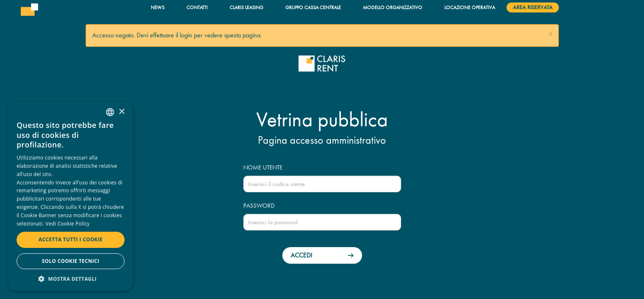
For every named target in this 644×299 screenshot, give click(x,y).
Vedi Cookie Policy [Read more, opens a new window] (68, 224)
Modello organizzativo (393, 7)
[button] (550, 34)
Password (259, 206)
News (158, 7)
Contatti (197, 7)
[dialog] (71, 196)
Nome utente (263, 167)
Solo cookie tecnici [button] (71, 261)
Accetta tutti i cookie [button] (71, 239)
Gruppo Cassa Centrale (313, 7)
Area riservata (533, 7)
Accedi (301, 255)
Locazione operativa (470, 7)
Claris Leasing (246, 7)
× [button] (121, 112)
